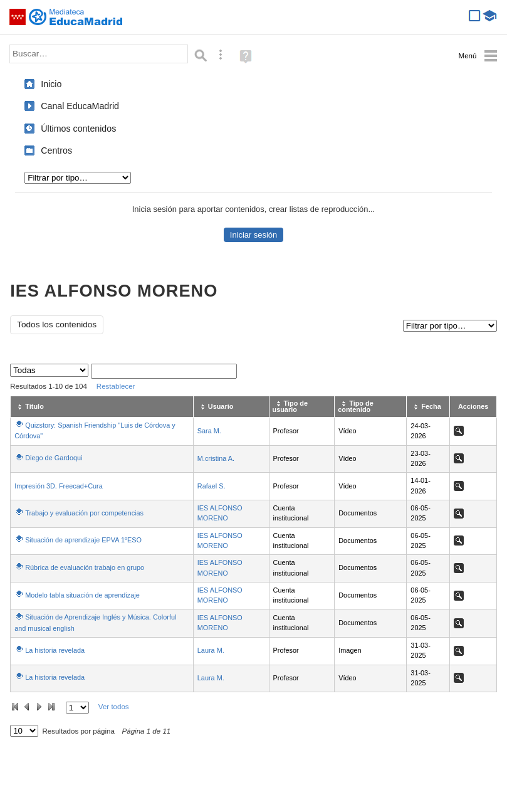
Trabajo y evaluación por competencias (84, 513)
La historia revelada (55, 650)
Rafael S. (212, 486)
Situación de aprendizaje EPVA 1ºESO (83, 540)
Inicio (51, 84)
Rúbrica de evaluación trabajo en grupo (85, 567)
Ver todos (114, 707)
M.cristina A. (216, 458)
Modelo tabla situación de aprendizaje (82, 595)
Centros (56, 150)
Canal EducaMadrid (80, 106)
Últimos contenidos (78, 129)
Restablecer (116, 386)
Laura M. (211, 650)
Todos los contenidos (57, 324)
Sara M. (209, 431)
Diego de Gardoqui (54, 458)
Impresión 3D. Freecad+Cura (59, 486)
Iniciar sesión (254, 235)
